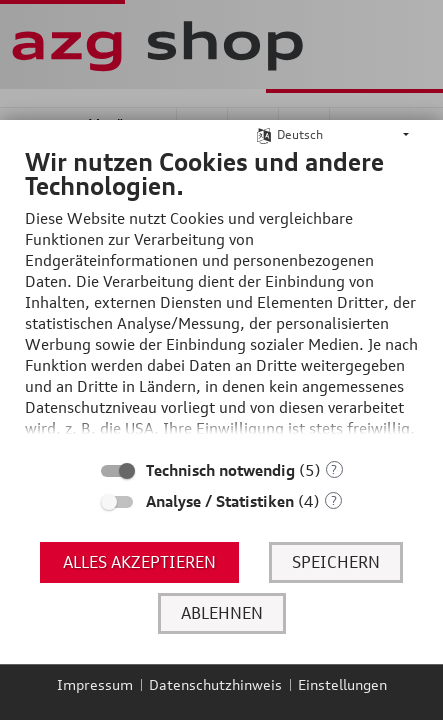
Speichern (336, 562)
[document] (221, 309)
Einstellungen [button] (342, 684)
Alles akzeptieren (139, 562)
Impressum (95, 684)
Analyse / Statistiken (220, 501)
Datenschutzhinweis (215, 684)
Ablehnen (222, 613)
